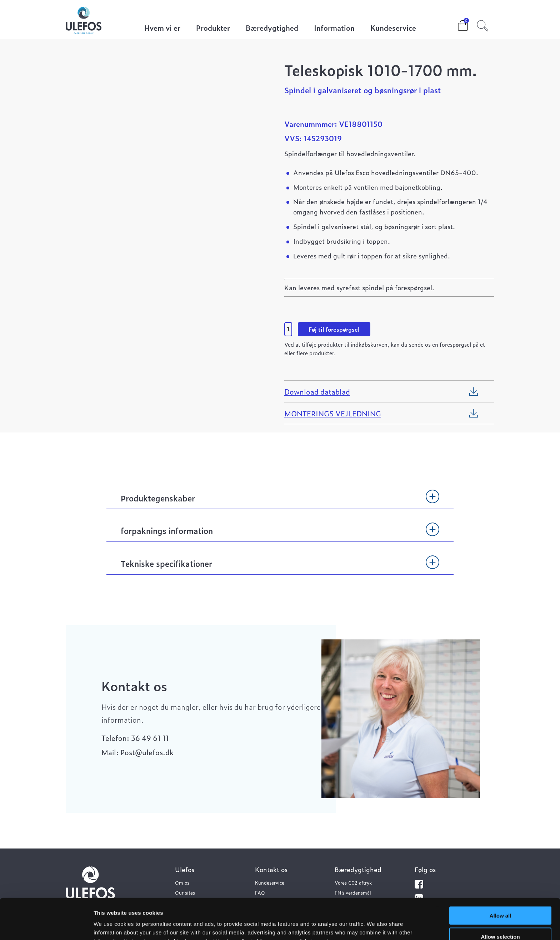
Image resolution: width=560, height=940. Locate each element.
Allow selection (500, 898)
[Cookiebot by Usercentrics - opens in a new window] (46, 926)
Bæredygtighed (272, 28)
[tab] (280, 501)
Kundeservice (393, 28)
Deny (501, 919)
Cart (457, 23)
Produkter (213, 28)
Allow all (501, 877)
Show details (375, 926)
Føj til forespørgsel (334, 329)
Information (334, 28)
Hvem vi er (162, 28)
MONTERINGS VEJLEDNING (333, 413)
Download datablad (317, 391)
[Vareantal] (288, 329)
